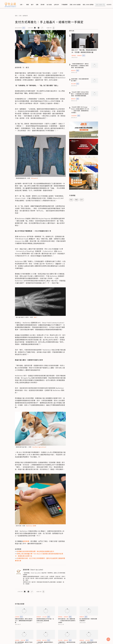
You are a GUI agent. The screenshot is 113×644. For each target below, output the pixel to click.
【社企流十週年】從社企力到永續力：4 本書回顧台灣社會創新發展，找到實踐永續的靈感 (80, 94)
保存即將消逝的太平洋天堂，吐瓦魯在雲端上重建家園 (45, 620)
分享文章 (30, 28)
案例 (24, 28)
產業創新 (25, 16)
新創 (76, 200)
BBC (35, 317)
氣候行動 (23, 640)
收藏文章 (49, 28)
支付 (82, 200)
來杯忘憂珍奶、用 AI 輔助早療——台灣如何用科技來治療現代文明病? (67, 621)
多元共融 (60, 640)
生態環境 (17, 617)
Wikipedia (34, 178)
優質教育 (73, 70)
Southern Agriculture (39, 447)
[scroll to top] (108, 639)
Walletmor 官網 (31, 526)
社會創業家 (74, 116)
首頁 (16, 16)
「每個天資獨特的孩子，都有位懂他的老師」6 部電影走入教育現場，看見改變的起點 (80, 66)
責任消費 (73, 84)
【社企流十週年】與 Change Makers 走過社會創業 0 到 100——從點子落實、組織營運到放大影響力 (80, 110)
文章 (20, 16)
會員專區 (109, 5)
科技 (71, 200)
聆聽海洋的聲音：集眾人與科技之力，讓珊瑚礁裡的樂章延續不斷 (24, 621)
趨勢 (78, 70)
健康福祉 (74, 55)
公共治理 (44, 617)
